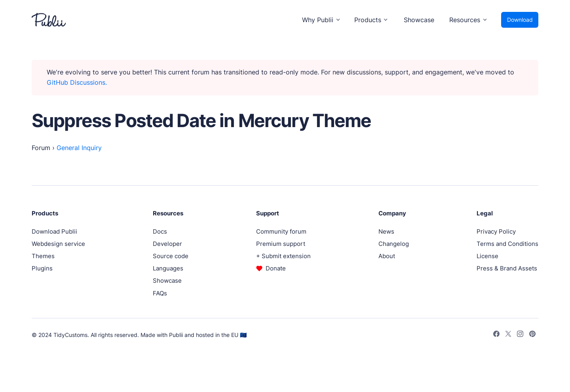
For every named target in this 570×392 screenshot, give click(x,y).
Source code (171, 256)
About (387, 256)
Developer (167, 244)
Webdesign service (58, 244)
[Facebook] (496, 335)
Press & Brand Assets (507, 268)
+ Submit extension (283, 256)
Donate (276, 268)
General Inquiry (79, 148)
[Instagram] (520, 335)
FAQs (160, 293)
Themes (43, 256)
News (386, 231)
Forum (41, 148)
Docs (160, 231)
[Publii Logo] (49, 20)
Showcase (419, 20)
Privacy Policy (496, 231)
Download (520, 20)
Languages (168, 268)
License (487, 256)
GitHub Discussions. (77, 82)
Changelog (394, 244)
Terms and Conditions (507, 244)
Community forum (281, 231)
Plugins (42, 268)
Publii (176, 335)
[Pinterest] (532, 335)
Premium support (281, 244)
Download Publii (54, 231)
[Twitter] (508, 335)
